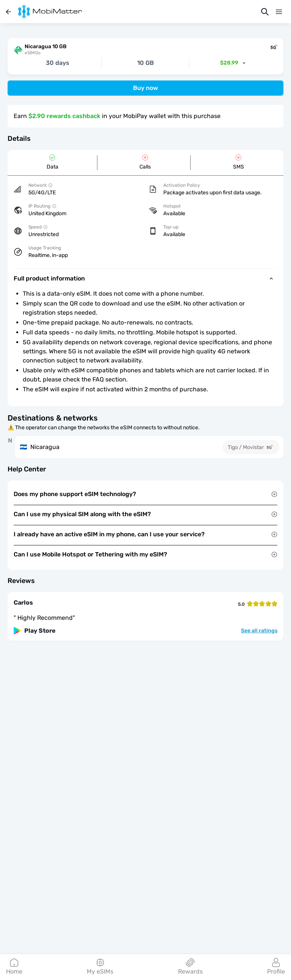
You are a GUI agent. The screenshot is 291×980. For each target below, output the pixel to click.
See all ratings (259, 631)
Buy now (145, 88)
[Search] (265, 12)
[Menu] (279, 12)
